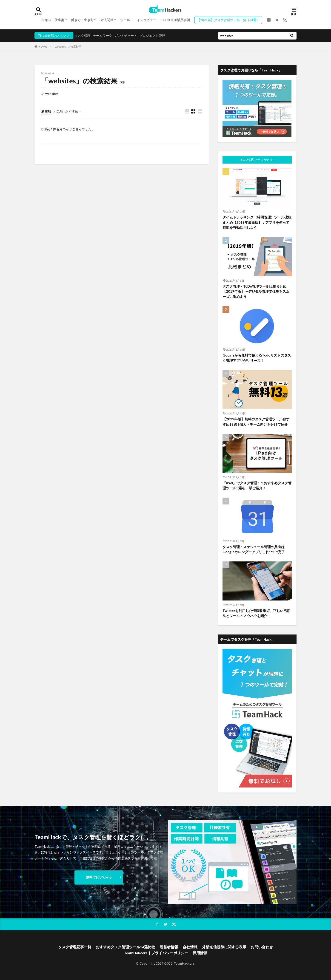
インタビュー (146, 20)
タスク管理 (83, 35)
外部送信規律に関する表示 (224, 947)
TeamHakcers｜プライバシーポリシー (156, 953)
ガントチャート (126, 35)
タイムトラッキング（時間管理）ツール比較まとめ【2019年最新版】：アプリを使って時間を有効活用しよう (257, 222)
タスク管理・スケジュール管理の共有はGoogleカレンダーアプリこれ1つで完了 (254, 549)
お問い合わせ (262, 947)
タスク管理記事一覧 (75, 947)
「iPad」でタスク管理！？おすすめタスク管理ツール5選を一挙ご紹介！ (257, 486)
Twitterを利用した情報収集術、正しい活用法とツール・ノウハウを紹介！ (256, 613)
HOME (43, 46)
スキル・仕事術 (53, 20)
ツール (125, 20)
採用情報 (200, 953)
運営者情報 (169, 947)
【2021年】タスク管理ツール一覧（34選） (228, 20)
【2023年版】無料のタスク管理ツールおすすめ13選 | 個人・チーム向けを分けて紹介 (256, 422)
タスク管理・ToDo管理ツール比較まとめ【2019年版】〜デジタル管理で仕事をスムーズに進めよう (256, 291)
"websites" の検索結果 (68, 47)
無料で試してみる (99, 877)
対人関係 (107, 20)
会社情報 (190, 947)
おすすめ (72, 111)
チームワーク (103, 35)
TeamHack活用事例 (175, 20)
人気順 (58, 111)
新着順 (46, 111)
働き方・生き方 (82, 20)
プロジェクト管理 (152, 35)
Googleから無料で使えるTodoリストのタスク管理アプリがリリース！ (257, 358)
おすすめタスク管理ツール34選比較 (126, 947)
